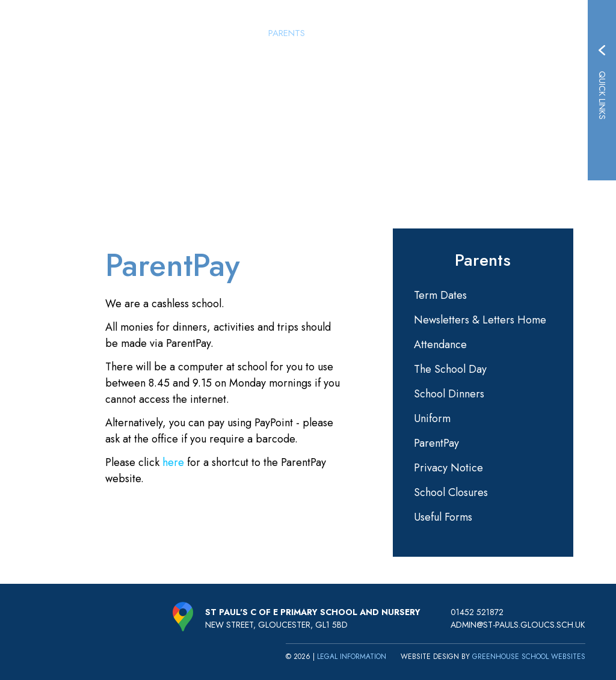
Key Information (544, 33)
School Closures (451, 492)
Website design (430, 657)
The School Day (450, 369)
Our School (235, 33)
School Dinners (449, 394)
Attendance (440, 345)
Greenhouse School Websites (529, 657)
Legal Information (352, 657)
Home (188, 33)
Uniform (432, 418)
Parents (287, 33)
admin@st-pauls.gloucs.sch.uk (518, 625)
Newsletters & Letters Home (480, 320)
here (173, 462)
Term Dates (440, 295)
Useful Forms (443, 517)
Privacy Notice (448, 468)
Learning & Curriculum (448, 33)
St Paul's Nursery (350, 33)
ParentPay (436, 443)
